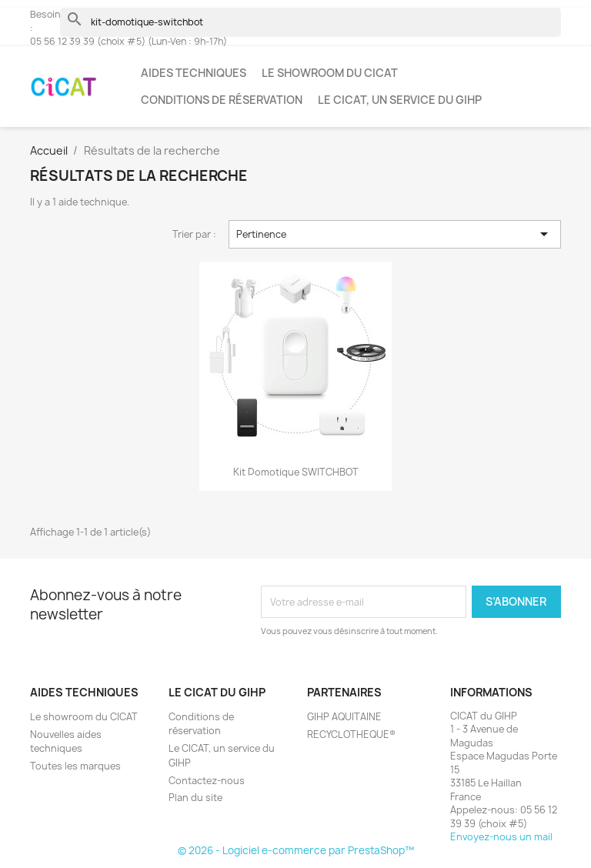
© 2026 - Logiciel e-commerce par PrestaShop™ (296, 850)
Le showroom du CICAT (330, 73)
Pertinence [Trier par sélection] (395, 234)
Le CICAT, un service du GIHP (400, 100)
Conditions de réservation (222, 100)
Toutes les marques (75, 766)
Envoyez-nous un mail (501, 837)
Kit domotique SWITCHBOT (296, 472)
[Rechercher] (311, 22)
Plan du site (195, 798)
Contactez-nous (207, 781)
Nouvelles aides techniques (66, 742)
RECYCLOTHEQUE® (351, 734)
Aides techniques (194, 73)
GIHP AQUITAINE (344, 717)
